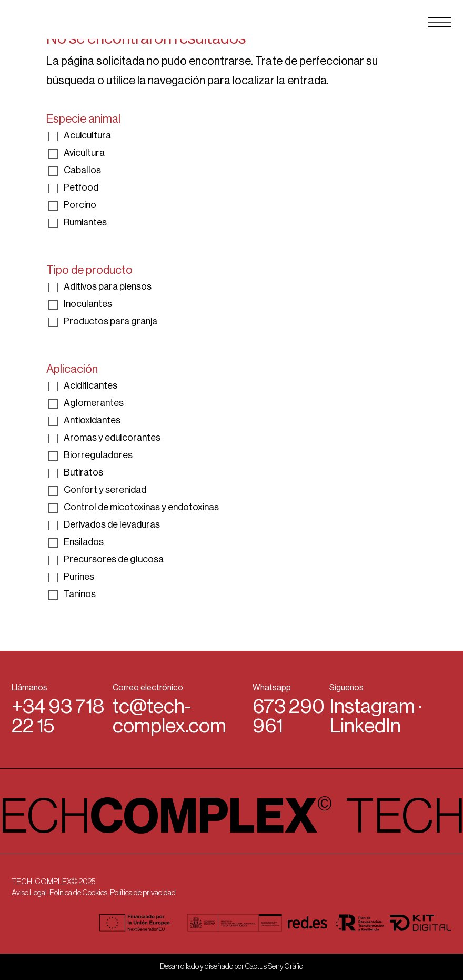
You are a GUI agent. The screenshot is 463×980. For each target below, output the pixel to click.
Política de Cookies (78, 893)
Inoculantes (88, 304)
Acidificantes (90, 385)
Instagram (372, 707)
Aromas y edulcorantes (112, 438)
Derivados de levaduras (112, 524)
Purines (79, 577)
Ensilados (84, 542)
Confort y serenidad (105, 490)
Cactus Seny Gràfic (274, 967)
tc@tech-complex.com (169, 716)
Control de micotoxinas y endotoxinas (141, 507)
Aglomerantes (94, 403)
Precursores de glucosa (114, 559)
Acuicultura (87, 135)
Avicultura (84, 153)
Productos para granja (110, 321)
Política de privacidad (143, 893)
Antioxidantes (92, 420)
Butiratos (83, 472)
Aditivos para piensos (108, 286)
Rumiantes (85, 222)
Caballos (82, 170)
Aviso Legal (29, 893)
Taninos (80, 594)
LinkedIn (365, 726)
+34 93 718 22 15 (58, 716)
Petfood (81, 187)
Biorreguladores (98, 455)
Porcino (80, 205)
